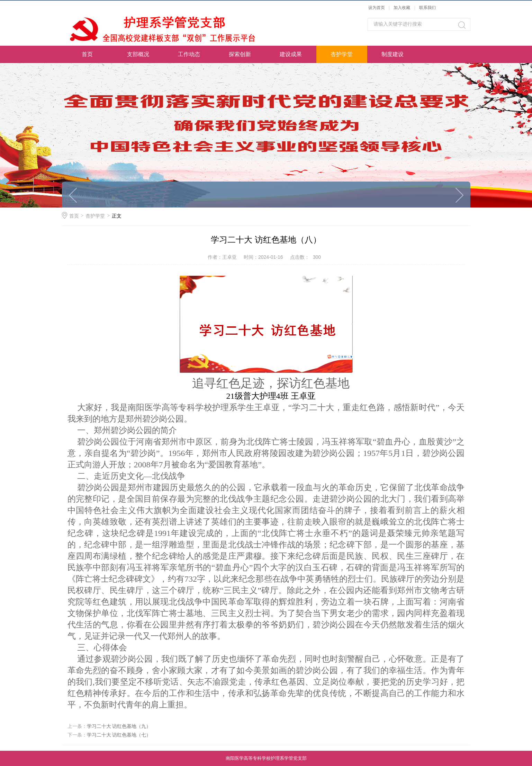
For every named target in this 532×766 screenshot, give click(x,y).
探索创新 (240, 54)
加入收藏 (402, 8)
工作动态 (189, 54)
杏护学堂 (342, 54)
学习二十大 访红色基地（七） (119, 735)
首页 (87, 54)
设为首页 (377, 8)
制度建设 (393, 54)
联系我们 (427, 8)
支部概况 (138, 54)
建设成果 (291, 54)
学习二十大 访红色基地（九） (119, 726)
